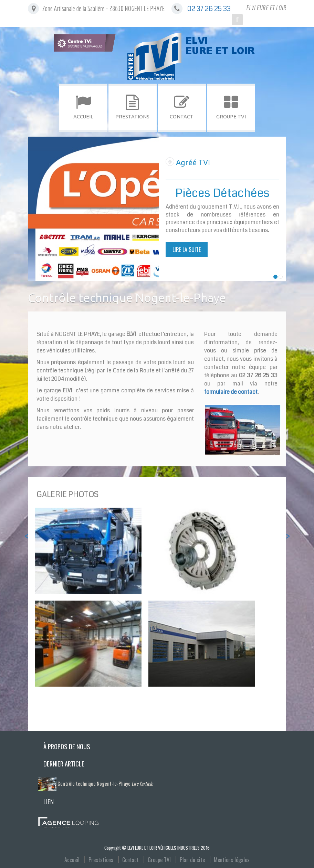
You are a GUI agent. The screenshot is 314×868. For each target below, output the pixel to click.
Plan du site (192, 860)
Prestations (101, 860)
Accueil (72, 860)
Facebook (237, 20)
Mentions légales (232, 860)
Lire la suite (187, 250)
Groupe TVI (159, 860)
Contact (130, 860)
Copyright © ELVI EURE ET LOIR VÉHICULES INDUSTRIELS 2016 (157, 848)
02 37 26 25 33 (209, 9)
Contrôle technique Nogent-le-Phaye (105, 784)
